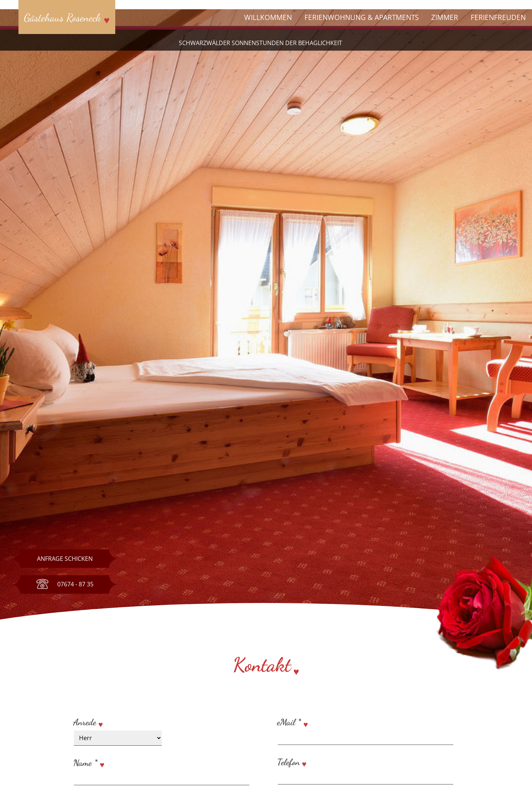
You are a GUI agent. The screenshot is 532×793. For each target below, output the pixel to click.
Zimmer (445, 17)
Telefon (289, 762)
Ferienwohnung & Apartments (362, 17)
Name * (85, 763)
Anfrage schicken (65, 559)
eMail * (289, 722)
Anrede (85, 722)
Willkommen (268, 17)
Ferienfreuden (498, 17)
